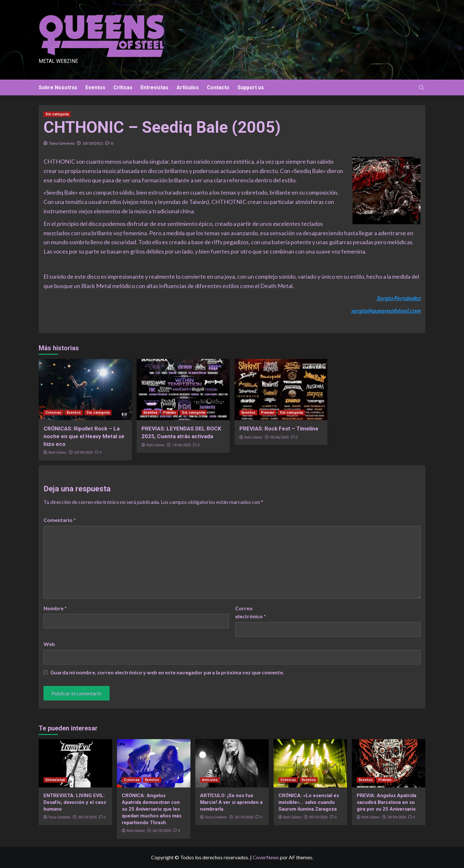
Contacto (218, 87)
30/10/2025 (87, 817)
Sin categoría (57, 114)
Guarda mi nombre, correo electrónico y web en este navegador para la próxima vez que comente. (167, 672)
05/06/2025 (279, 437)
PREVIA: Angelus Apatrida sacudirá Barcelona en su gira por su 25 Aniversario (387, 802)
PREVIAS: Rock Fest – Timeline (279, 429)
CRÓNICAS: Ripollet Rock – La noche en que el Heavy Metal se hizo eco (84, 436)
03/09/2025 (83, 453)
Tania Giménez (62, 143)
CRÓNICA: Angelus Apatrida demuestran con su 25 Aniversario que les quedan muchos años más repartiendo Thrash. (152, 809)
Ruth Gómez (58, 452)
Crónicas (53, 413)
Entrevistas (155, 87)
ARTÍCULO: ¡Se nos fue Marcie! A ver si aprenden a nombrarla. (231, 802)
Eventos (95, 87)
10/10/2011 (93, 143)
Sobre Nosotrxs (58, 87)
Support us (251, 87)
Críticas (123, 87)
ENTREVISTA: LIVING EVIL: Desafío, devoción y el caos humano (75, 802)
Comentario (60, 520)
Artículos (188, 87)
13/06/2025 (181, 445)
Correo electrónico (251, 612)
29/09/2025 (397, 817)
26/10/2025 (162, 831)
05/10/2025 (318, 817)
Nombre (55, 608)
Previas (170, 413)
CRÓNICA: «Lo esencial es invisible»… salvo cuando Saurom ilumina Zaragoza (309, 802)
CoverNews (266, 857)
